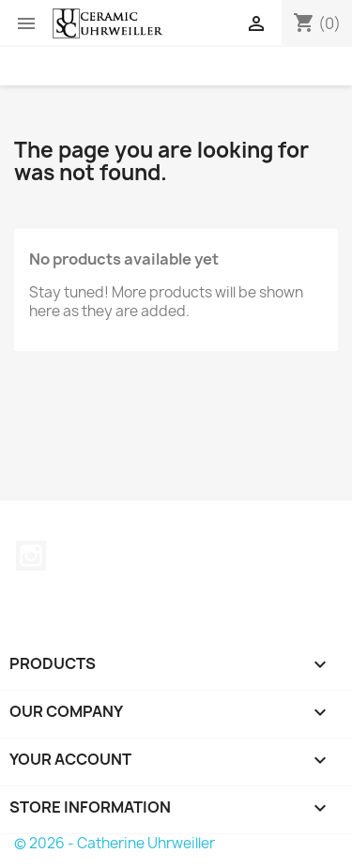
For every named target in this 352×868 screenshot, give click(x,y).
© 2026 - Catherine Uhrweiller (115, 843)
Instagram (31, 556)
